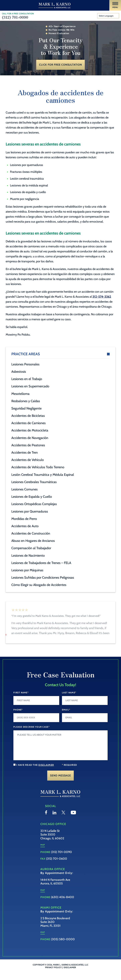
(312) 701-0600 (57, 867)
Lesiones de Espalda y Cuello (32, 497)
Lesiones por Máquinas (27, 570)
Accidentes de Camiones (28, 423)
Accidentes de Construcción (31, 533)
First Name (21, 701)
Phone (18, 718)
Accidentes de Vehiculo (28, 460)
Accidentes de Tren (25, 452)
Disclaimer (70, 976)
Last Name (69, 701)
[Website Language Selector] (108, 16)
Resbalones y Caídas (26, 401)
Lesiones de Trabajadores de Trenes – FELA (41, 563)
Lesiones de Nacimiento (28, 556)
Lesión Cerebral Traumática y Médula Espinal (43, 475)
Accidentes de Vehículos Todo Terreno (38, 467)
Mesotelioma (20, 394)
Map (43, 853)
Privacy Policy (53, 976)
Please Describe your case (32, 735)
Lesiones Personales (25, 364)
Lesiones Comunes (24, 489)
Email (66, 718)
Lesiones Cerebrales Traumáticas (34, 482)
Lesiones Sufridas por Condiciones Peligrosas (43, 577)
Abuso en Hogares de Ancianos (33, 541)
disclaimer (46, 773)
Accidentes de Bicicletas (28, 416)
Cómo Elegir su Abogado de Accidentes (39, 585)
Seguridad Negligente (26, 408)
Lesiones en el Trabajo (27, 379)
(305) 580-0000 (63, 948)
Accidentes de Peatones (28, 445)
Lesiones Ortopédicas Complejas (34, 504)
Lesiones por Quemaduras (30, 511)
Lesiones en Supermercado (30, 386)
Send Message (60, 784)
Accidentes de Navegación (30, 438)
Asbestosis (19, 372)
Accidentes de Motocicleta (30, 430)
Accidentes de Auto (25, 526)
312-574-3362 (102, 297)
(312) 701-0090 (15, 17)
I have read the (35, 773)
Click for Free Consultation (60, 65)
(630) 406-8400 (63, 905)
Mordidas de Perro (24, 519)
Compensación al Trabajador (31, 548)
